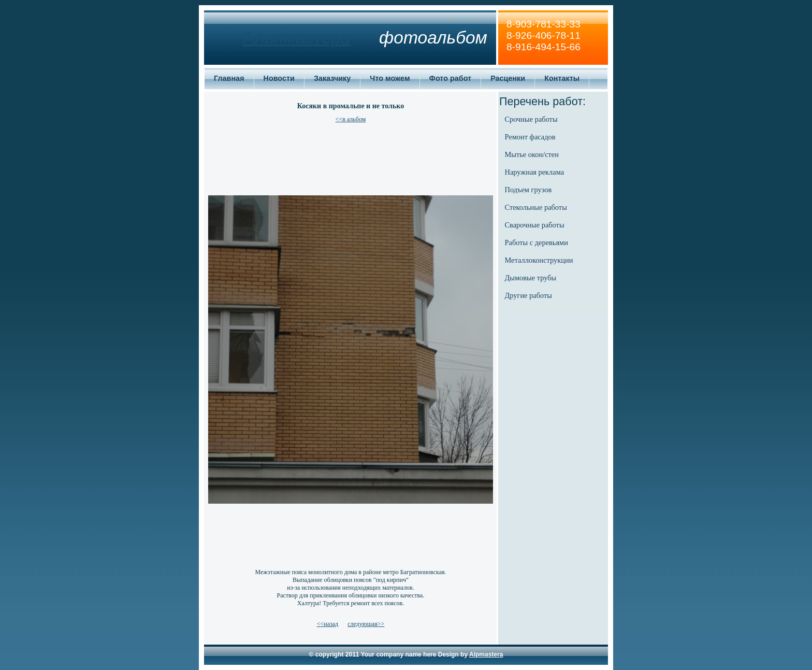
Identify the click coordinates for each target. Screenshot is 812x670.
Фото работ (451, 78)
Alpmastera (486, 654)
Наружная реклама (535, 172)
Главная (229, 78)
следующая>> (366, 624)
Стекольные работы (536, 207)
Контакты (562, 78)
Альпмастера (296, 38)
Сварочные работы (535, 225)
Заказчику (332, 78)
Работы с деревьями (536, 243)
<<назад (328, 624)
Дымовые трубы (531, 278)
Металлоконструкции (539, 260)
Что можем (390, 78)
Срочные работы (531, 119)
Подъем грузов (528, 190)
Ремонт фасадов (530, 137)
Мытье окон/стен (532, 154)
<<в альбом (351, 119)
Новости (279, 78)
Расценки (508, 78)
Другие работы (528, 295)
